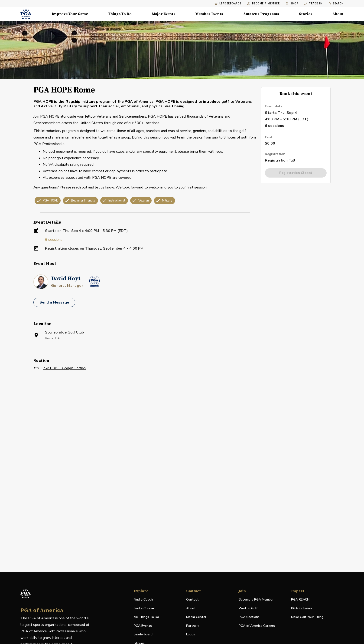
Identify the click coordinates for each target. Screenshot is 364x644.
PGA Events (143, 626)
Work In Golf (248, 608)
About (191, 608)
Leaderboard (143, 634)
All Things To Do (146, 617)
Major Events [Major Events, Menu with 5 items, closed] (164, 14)
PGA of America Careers (257, 626)
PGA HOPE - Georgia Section (64, 368)
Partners (193, 626)
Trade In (313, 4)
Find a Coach (143, 599)
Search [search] (336, 4)
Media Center (196, 617)
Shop (292, 4)
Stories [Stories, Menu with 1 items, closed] (306, 14)
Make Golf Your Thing (307, 617)
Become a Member (264, 4)
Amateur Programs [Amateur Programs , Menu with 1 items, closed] (261, 14)
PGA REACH (300, 600)
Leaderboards (228, 4)
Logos (191, 634)
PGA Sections (249, 617)
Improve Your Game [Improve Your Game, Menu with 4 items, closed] (70, 14)
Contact (192, 599)
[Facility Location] (182, 427)
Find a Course (144, 608)
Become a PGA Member (256, 599)
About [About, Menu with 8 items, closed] (338, 14)
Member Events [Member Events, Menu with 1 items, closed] (209, 14)
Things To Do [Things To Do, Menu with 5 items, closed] (120, 14)
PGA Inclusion (301, 608)
